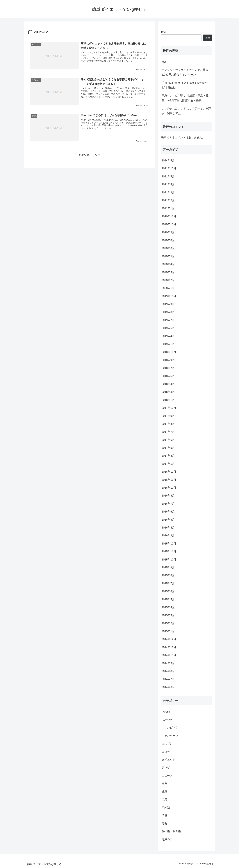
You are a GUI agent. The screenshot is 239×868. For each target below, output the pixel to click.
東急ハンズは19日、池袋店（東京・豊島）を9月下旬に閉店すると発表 (185, 98)
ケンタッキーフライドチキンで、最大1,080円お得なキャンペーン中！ (185, 72)
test (164, 62)
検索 (164, 32)
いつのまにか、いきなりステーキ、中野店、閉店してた (186, 111)
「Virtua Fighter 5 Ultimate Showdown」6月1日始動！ (186, 85)
